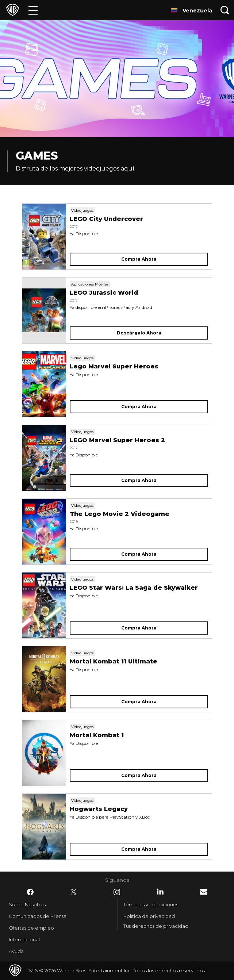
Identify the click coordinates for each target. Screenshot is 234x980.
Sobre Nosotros (27, 904)
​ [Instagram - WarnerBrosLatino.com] (117, 892)
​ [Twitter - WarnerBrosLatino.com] (74, 892)
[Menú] (33, 10)
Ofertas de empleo (31, 928)
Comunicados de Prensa (38, 916)
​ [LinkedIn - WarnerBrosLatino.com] (160, 892)
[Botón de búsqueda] (225, 10)
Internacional (24, 939)
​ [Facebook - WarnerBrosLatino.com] (30, 892)
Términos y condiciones (151, 904)
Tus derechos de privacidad (156, 926)
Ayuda (16, 951)
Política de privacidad (149, 916)
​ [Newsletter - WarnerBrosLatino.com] (204, 892)
